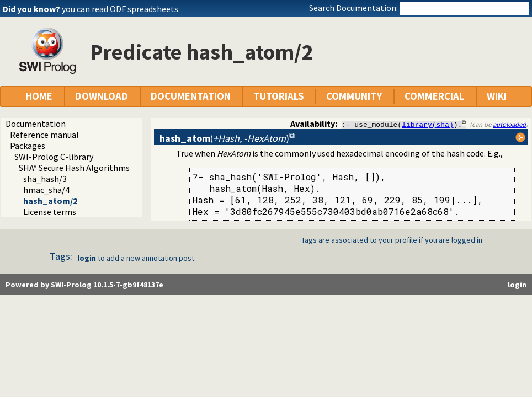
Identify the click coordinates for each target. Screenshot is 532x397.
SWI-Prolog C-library (54, 157)
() (224, 138)
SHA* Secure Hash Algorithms (74, 168)
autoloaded (509, 124)
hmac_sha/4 (46, 190)
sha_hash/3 (45, 179)
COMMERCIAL (434, 96)
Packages (28, 146)
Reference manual (44, 135)
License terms (50, 212)
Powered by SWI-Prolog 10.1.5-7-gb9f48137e (84, 285)
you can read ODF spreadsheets (120, 9)
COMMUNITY (354, 96)
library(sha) (428, 124)
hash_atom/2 (50, 201)
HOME (39, 96)
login (87, 258)
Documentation (36, 124)
